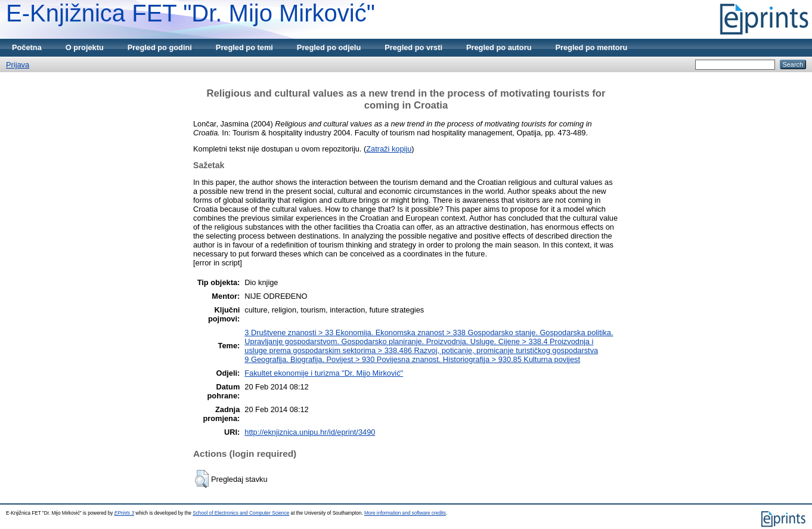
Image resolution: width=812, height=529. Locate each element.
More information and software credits (405, 513)
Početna (27, 47)
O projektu (85, 47)
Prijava (18, 65)
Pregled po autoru (499, 47)
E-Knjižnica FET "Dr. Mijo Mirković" (190, 13)
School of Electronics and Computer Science (241, 513)
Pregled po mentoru (591, 47)
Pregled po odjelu (329, 47)
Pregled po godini (160, 47)
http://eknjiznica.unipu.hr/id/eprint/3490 (310, 432)
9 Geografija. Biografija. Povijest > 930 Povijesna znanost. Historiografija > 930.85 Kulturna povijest (412, 359)
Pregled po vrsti (413, 47)
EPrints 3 (124, 513)
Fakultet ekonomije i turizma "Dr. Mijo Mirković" (324, 373)
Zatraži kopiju (389, 149)
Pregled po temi (244, 47)
